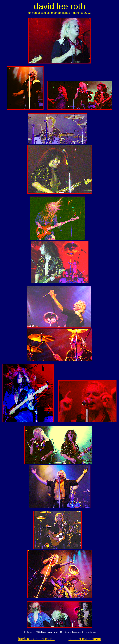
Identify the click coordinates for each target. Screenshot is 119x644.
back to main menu (85, 639)
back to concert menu (36, 639)
